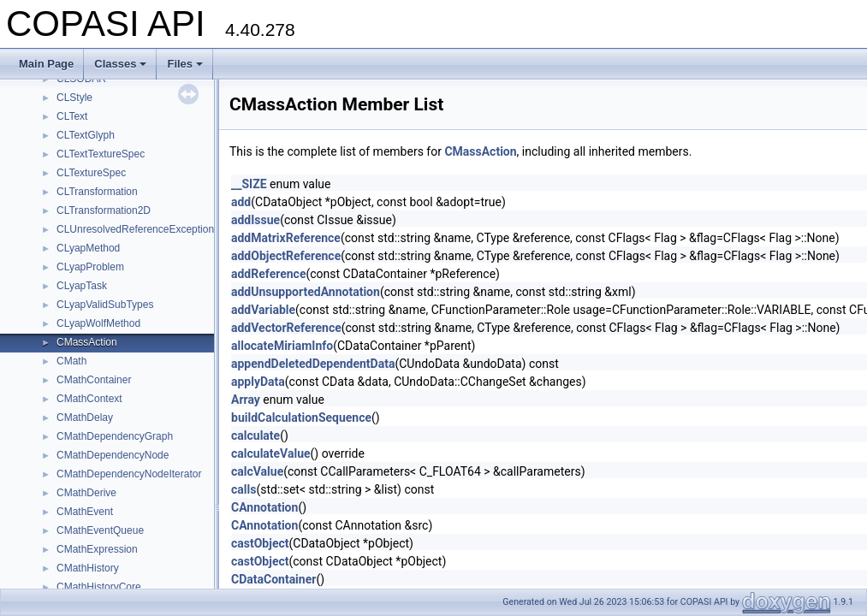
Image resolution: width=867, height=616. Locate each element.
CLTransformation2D (104, 210)
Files (185, 64)
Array (246, 400)
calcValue (257, 471)
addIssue (255, 220)
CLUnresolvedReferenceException (135, 229)
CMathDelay (85, 418)
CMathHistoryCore (99, 587)
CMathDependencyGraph (115, 436)
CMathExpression (97, 549)
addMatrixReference (286, 238)
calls (243, 489)
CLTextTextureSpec (101, 154)
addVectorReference (286, 328)
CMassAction (87, 342)
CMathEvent (85, 512)
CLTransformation (97, 192)
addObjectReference (286, 256)
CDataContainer (273, 579)
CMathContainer (94, 380)
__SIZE (249, 184)
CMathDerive (86, 493)
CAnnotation (264, 507)
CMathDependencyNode (113, 455)
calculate (255, 435)
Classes (120, 64)
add (241, 202)
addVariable (263, 310)
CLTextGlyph (86, 135)
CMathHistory (88, 568)
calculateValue (271, 453)
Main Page (46, 64)
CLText (72, 116)
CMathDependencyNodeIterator (129, 474)
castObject (260, 543)
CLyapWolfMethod (98, 323)
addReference (268, 274)
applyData (258, 382)
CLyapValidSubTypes (105, 305)
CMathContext (89, 399)
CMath (71, 361)
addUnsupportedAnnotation (306, 292)
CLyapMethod (88, 248)
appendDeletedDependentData (313, 364)
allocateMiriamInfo (282, 346)
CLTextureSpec (91, 173)
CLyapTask (82, 286)
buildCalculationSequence (301, 418)
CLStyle (74, 98)
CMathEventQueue (100, 530)
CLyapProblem (90, 267)
